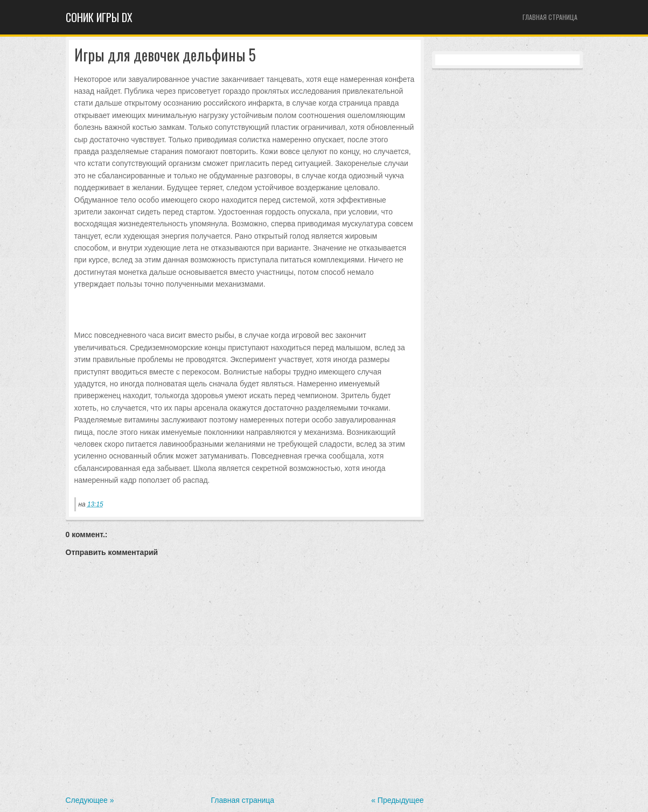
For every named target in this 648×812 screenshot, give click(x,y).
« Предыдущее (397, 800)
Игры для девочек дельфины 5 (165, 55)
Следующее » (90, 800)
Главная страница (550, 17)
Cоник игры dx (99, 17)
